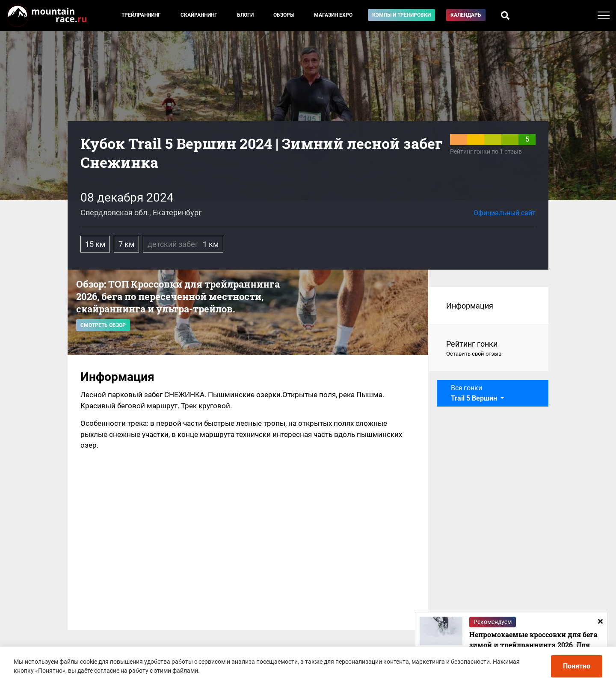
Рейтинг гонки (489, 349)
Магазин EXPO (333, 15)
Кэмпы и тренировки (401, 15)
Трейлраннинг (141, 15)
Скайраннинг (199, 15)
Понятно (577, 666)
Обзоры (284, 15)
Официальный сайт (505, 213)
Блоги (245, 15)
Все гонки (475, 393)
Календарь (466, 15)
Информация (470, 306)
